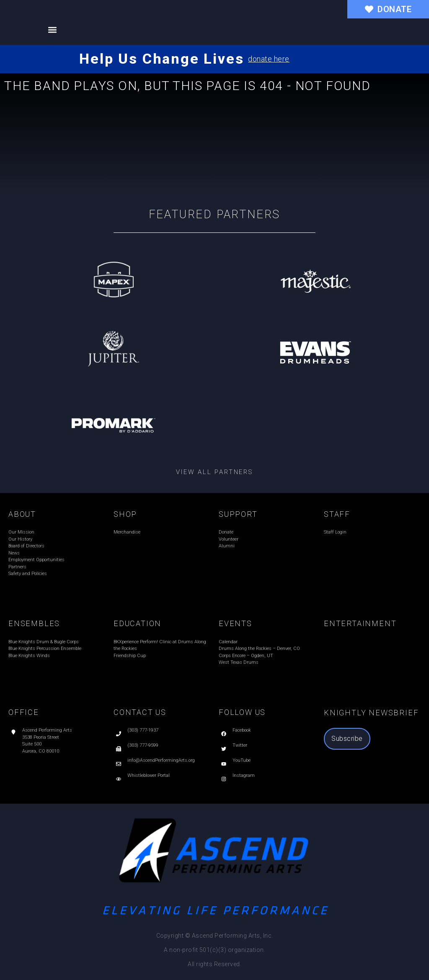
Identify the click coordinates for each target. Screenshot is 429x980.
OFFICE (24, 712)
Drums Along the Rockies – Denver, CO (259, 649)
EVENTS (235, 623)
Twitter (240, 745)
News (14, 553)
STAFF (337, 514)
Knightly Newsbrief (371, 713)
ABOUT (22, 514)
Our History (20, 539)
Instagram (244, 775)
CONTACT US (140, 712)
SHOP (125, 514)
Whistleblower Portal (149, 775)
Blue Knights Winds (29, 656)
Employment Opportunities (36, 560)
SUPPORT (238, 514)
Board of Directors (26, 546)
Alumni (227, 546)
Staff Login (335, 532)
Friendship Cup (130, 656)
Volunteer (229, 539)
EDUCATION (137, 623)
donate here (269, 59)
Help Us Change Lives (162, 59)
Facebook (242, 730)
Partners (17, 567)
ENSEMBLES (34, 623)
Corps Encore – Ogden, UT (246, 656)
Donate (226, 532)
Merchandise (127, 532)
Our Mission (21, 532)
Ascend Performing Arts (47, 730)
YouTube (242, 760)
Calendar (228, 642)
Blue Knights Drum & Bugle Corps (44, 642)
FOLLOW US (242, 712)
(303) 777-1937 (143, 730)
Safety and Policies (28, 574)
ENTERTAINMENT (360, 623)
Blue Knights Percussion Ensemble (45, 649)
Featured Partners (215, 214)
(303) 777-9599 (143, 745)
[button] (52, 30)
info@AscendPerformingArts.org (161, 760)
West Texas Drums (239, 662)
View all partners (214, 472)
